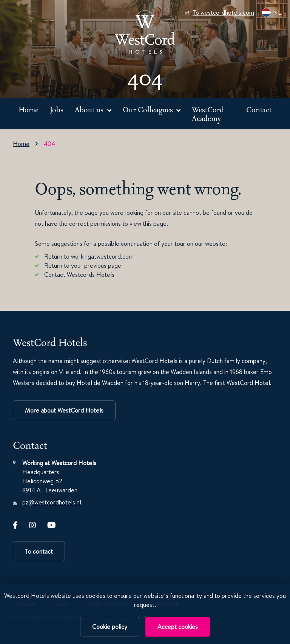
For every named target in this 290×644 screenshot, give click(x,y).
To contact (39, 551)
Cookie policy (110, 627)
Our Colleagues (149, 109)
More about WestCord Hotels (64, 410)
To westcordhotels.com (220, 12)
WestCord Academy (208, 114)
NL (271, 12)
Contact (259, 109)
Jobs (57, 109)
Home (29, 109)
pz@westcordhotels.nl (52, 502)
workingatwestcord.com (102, 256)
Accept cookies (178, 627)
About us (90, 109)
